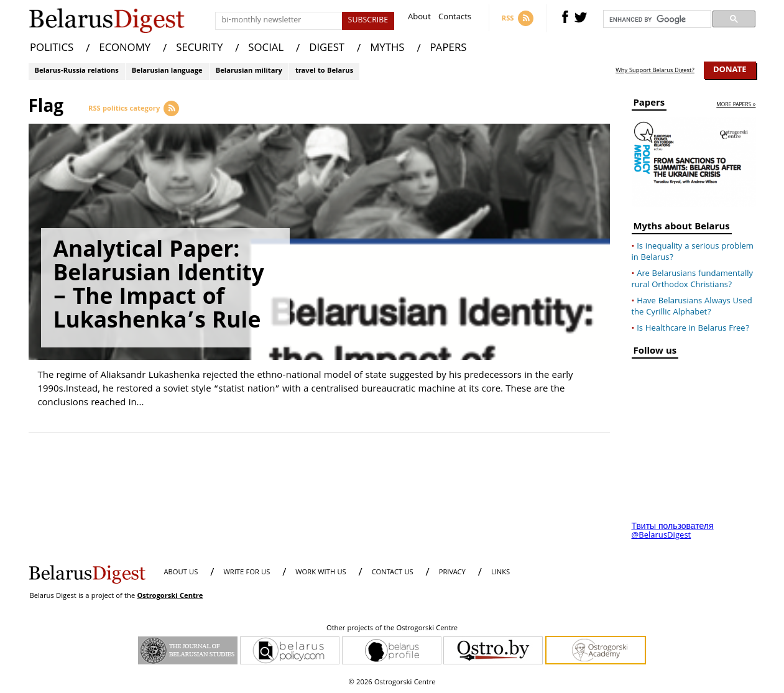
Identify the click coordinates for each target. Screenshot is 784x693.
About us (181, 573)
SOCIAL (266, 49)
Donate (730, 70)
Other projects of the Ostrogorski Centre (392, 629)
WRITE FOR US (247, 573)
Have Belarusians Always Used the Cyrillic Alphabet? (692, 307)
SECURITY (199, 49)
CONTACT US (393, 573)
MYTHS (387, 49)
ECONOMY (125, 49)
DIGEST (327, 49)
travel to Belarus (324, 71)
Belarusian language (167, 71)
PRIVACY (452, 573)
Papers (649, 105)
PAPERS (449, 49)
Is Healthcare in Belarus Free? (693, 329)
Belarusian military (249, 71)
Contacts (455, 18)
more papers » (736, 105)
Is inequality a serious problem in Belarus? (693, 252)
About (419, 18)
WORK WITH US (321, 573)
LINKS (500, 573)
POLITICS (52, 49)
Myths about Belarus (682, 228)
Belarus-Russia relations (77, 71)
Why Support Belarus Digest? (655, 71)
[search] (656, 19)
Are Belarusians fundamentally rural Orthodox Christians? (693, 280)
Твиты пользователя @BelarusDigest (673, 531)
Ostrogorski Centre (170, 596)
